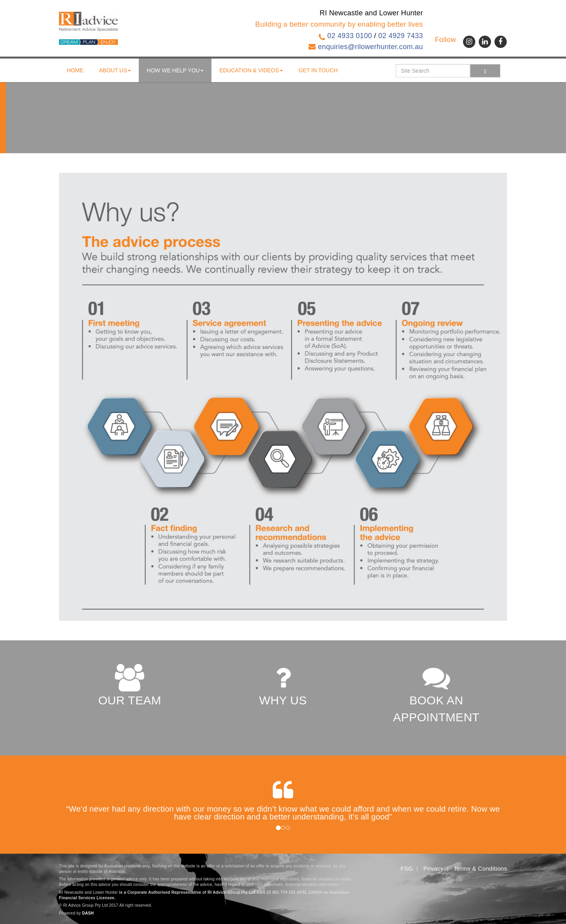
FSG (407, 868)
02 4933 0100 (350, 36)
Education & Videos (251, 70)
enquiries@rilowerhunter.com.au (370, 47)
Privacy (433, 868)
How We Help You (175, 70)
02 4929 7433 (401, 36)
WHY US (283, 685)
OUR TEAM (130, 685)
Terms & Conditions (481, 868)
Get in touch (318, 70)
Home (75, 70)
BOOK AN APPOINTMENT (436, 694)
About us (115, 70)
